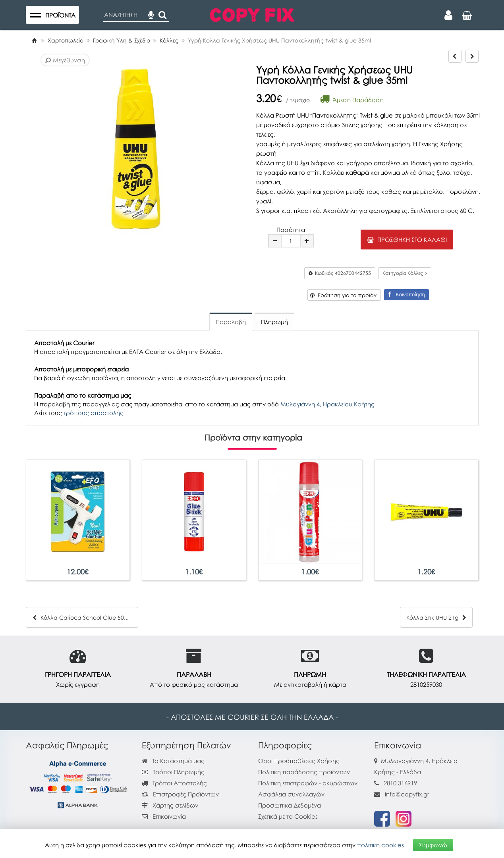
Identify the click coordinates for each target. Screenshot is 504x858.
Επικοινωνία (169, 816)
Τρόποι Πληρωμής (173, 772)
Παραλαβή (231, 322)
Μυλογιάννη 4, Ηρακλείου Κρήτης (327, 404)
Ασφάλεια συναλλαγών (291, 794)
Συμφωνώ (433, 845)
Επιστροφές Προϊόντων (180, 794)
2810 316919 (400, 783)
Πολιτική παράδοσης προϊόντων (304, 772)
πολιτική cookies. (381, 845)
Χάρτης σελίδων (170, 805)
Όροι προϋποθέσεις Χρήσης (299, 761)
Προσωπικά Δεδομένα (290, 805)
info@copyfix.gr (402, 794)
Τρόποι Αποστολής (174, 783)
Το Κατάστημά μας (173, 761)
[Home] (34, 40)
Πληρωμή (274, 322)
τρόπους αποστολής (94, 413)
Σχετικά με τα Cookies (288, 816)
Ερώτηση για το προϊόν (343, 295)
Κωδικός (340, 273)
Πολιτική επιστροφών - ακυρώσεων (308, 783)
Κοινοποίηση (406, 295)
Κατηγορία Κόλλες (405, 273)
